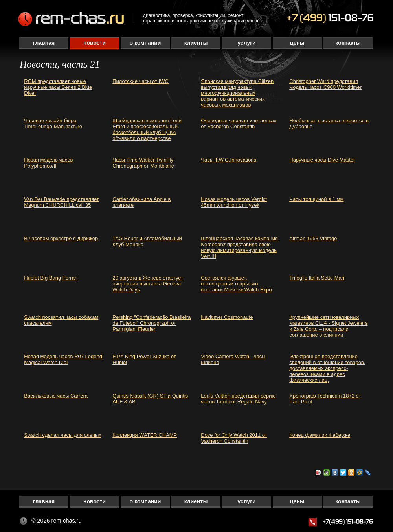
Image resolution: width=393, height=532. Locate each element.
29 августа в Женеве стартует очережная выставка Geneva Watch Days (148, 284)
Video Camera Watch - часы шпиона (233, 359)
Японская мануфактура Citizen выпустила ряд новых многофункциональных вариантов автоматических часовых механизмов (237, 93)
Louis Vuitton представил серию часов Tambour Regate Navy (238, 399)
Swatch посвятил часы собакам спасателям (61, 320)
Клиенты (196, 43)
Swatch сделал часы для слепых (63, 435)
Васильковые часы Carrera (56, 396)
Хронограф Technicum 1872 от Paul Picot (325, 399)
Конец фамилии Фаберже (320, 435)
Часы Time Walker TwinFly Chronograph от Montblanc (143, 163)
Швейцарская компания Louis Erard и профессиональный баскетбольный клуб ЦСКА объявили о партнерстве (147, 129)
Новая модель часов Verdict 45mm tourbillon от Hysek (234, 202)
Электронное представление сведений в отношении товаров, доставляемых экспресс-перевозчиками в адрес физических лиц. (327, 368)
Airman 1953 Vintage (313, 238)
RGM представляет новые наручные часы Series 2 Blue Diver (58, 87)
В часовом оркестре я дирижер (61, 238)
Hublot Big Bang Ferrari (51, 278)
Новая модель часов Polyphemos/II (48, 163)
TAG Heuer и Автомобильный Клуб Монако (147, 241)
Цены (297, 43)
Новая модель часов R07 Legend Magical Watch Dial (63, 359)
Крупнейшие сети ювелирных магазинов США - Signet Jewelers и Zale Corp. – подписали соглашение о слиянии (328, 326)
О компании (145, 43)
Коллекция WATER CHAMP (145, 435)
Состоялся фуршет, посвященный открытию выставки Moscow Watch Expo (236, 284)
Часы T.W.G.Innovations (229, 160)
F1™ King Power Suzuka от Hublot (144, 359)
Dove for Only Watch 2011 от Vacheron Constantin (234, 438)
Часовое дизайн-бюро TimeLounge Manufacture (53, 123)
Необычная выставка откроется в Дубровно (329, 123)
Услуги (246, 43)
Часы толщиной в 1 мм (316, 199)
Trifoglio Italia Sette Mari (317, 278)
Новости (95, 43)
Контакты (348, 43)
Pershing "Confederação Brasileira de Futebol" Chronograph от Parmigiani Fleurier (152, 323)
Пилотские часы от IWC (140, 81)
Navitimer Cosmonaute (227, 317)
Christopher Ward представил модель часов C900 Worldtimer (325, 84)
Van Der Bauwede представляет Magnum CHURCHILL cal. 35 (61, 202)
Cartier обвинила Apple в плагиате (141, 202)
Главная (44, 43)
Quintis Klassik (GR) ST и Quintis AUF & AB (150, 399)
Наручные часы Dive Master (322, 160)
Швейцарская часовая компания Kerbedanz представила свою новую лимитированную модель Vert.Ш (239, 247)
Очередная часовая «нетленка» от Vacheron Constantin (239, 123)
